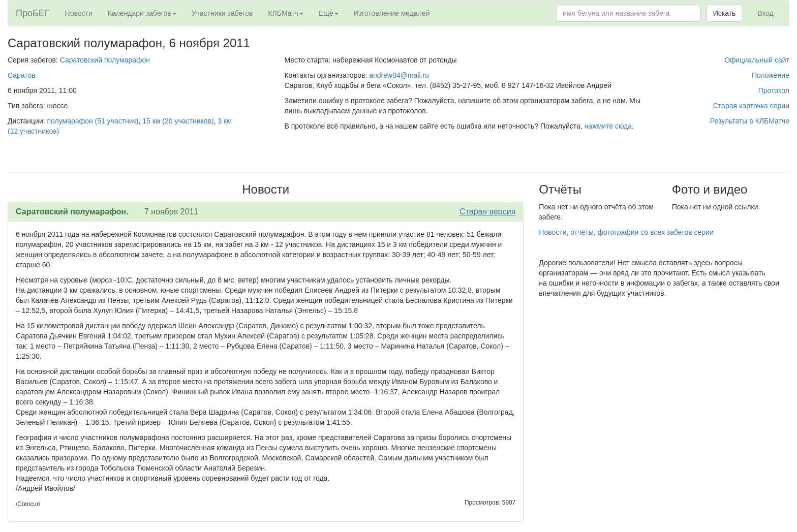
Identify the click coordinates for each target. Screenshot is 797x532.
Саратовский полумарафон (105, 60)
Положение (771, 75)
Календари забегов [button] (142, 13)
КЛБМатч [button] (286, 13)
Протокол (774, 90)
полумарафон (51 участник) (93, 121)
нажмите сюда (608, 126)
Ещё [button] (329, 13)
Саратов (22, 75)
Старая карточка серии (751, 106)
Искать (725, 13)
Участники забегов (222, 13)
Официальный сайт (757, 60)
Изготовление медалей (392, 13)
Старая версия (487, 212)
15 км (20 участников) (178, 121)
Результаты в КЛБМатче (750, 121)
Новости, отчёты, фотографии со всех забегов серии (626, 232)
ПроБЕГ (33, 13)
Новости (79, 13)
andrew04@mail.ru (399, 75)
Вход (765, 13)
